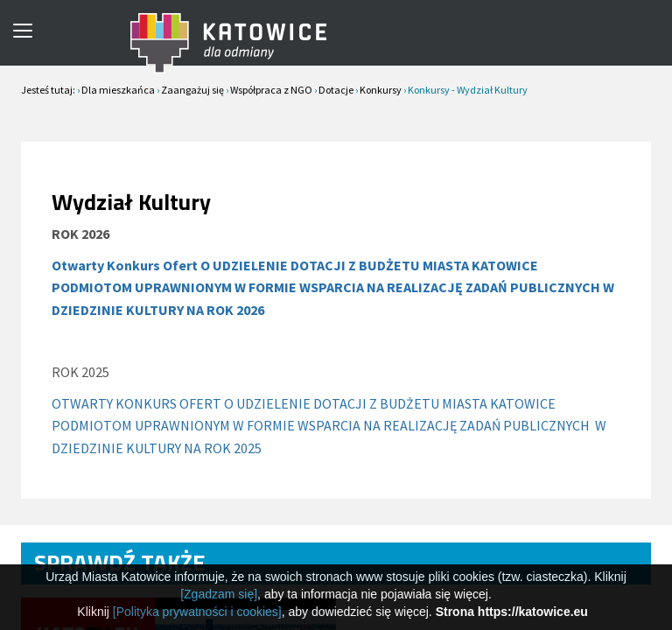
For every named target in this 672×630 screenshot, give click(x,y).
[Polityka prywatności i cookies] (197, 612)
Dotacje (336, 90)
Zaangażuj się (192, 90)
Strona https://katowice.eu (512, 612)
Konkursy (381, 90)
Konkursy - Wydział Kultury (468, 90)
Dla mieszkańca (118, 90)
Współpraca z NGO (271, 90)
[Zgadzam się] (219, 594)
